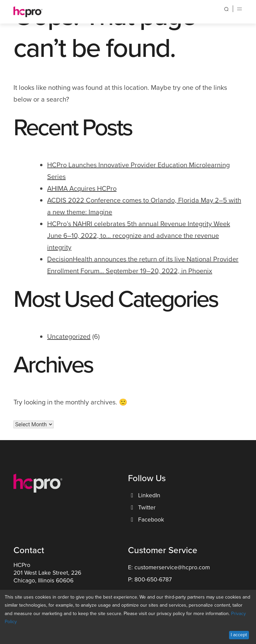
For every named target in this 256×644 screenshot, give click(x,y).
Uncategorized (69, 336)
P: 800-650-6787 (150, 579)
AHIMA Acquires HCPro (82, 188)
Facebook (147, 520)
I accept (239, 635)
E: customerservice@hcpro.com (169, 567)
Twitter (142, 507)
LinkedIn (145, 495)
